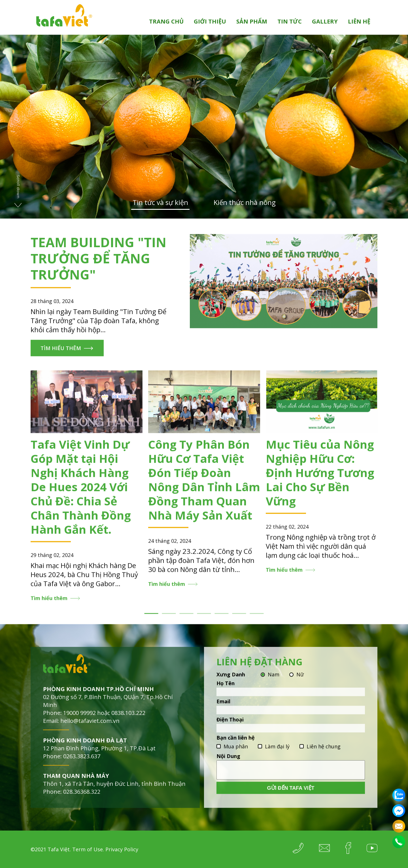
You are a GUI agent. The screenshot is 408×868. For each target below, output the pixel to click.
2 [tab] (169, 619)
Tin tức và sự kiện (160, 202)
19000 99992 (79, 718)
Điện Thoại (230, 725)
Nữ (300, 679)
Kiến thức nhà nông (245, 202)
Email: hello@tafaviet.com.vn (81, 726)
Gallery (325, 21)
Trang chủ (166, 21)
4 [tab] (204, 619)
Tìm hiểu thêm (61, 353)
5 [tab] (222, 619)
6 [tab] (239, 619)
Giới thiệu (210, 21)
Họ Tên (226, 688)
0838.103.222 (128, 718)
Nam (274, 679)
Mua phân (236, 751)
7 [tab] (257, 619)
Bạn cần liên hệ (236, 743)
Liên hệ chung (324, 751)
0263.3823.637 (82, 761)
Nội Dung (228, 761)
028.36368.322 (82, 797)
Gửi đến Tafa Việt (291, 793)
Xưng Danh (231, 679)
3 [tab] (187, 619)
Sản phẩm (252, 21)
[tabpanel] (87, 492)
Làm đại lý (277, 751)
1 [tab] (151, 619)
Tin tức (290, 21)
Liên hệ (359, 21)
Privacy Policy (122, 849)
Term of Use (88, 849)
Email (223, 706)
